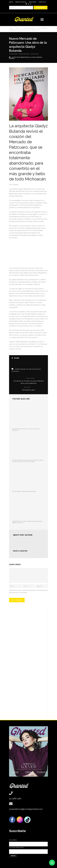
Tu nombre (28, 843)
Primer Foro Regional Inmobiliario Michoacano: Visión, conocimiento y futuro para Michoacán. (28, 461)
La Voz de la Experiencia (29, 28)
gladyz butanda (20, 369)
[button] (52, 863)
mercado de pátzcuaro (33, 369)
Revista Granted (24, 54)
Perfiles (17, 28)
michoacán (15, 371)
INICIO (11, 2)
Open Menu (42, 19)
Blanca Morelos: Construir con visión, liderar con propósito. (26, 429)
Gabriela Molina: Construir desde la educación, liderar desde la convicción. (27, 522)
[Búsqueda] (41, 8)
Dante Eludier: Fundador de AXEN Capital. (24, 491)
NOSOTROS (33, 2)
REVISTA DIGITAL (21, 2)
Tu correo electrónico (28, 850)
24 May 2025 (13, 54)
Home (11, 28)
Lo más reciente (36, 57)
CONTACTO (42, 2)
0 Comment (35, 54)
